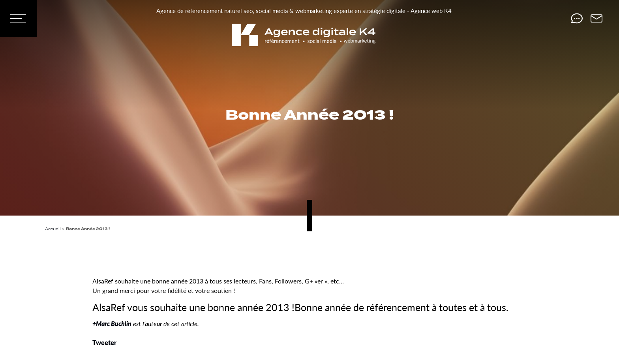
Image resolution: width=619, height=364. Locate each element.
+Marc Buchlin (112, 324)
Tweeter (104, 342)
